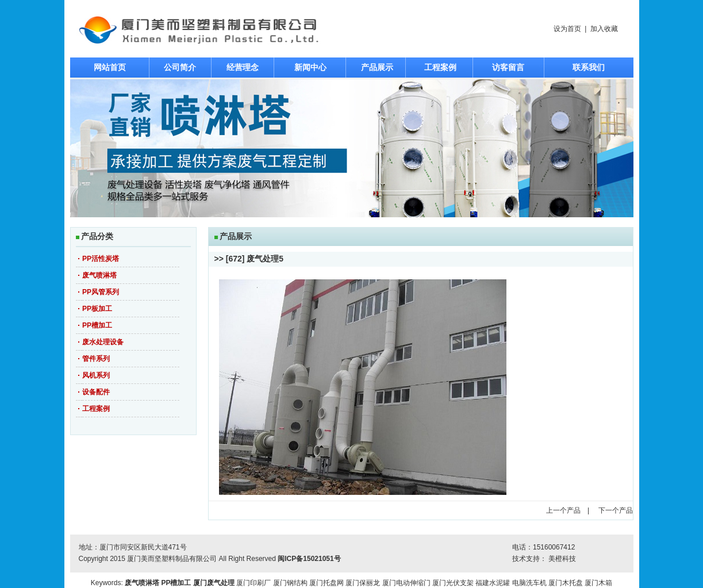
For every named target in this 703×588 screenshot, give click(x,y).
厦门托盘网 (326, 583)
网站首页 (110, 67)
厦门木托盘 (566, 583)
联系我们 (589, 67)
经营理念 (243, 67)
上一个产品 (563, 510)
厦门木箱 (598, 583)
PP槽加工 (97, 325)
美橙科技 (562, 559)
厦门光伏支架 (453, 583)
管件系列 (96, 359)
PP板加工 (97, 309)
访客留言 (508, 67)
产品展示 (377, 67)
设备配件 (96, 392)
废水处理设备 (103, 342)
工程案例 (440, 67)
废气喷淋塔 (99, 275)
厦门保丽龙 (363, 583)
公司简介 (180, 67)
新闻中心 (310, 67)
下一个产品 (616, 510)
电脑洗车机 (529, 583)
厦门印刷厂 (253, 583)
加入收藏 (604, 29)
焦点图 (352, 148)
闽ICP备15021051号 (309, 559)
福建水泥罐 (493, 583)
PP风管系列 (101, 292)
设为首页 (567, 29)
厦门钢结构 (290, 583)
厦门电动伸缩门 (406, 583)
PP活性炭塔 (101, 259)
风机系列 (96, 375)
